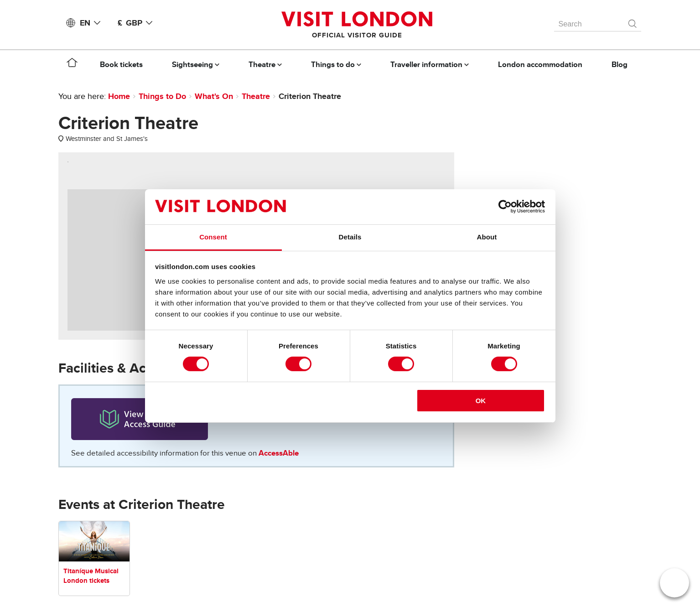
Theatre (256, 96)
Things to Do (162, 96)
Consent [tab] (213, 237)
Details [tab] (350, 237)
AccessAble (279, 453)
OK (481, 401)
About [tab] (487, 237)
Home (119, 96)
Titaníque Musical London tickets (91, 576)
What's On (214, 96)
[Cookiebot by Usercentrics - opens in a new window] (505, 207)
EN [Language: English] (92, 23)
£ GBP (137, 23)
